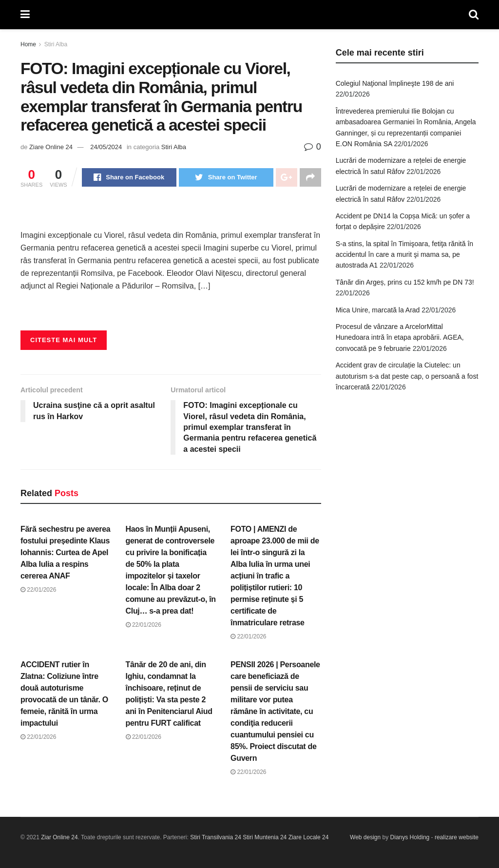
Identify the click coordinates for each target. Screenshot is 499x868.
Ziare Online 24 (51, 147)
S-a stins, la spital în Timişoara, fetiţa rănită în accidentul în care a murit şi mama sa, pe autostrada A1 (404, 255)
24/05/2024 (106, 147)
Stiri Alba (56, 44)
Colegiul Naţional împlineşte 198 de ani (395, 83)
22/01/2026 (38, 590)
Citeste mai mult (64, 340)
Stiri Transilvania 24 (216, 837)
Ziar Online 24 (59, 837)
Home (28, 44)
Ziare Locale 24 (309, 837)
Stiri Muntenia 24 (265, 837)
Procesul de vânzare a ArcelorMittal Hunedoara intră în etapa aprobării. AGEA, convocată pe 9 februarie (400, 338)
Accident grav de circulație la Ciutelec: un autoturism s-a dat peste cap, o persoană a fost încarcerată (407, 376)
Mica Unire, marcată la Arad (378, 310)
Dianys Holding (410, 837)
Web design (365, 837)
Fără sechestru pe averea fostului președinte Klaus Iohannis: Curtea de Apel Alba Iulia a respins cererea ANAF (65, 552)
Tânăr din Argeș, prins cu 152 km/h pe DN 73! (405, 282)
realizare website (457, 837)
